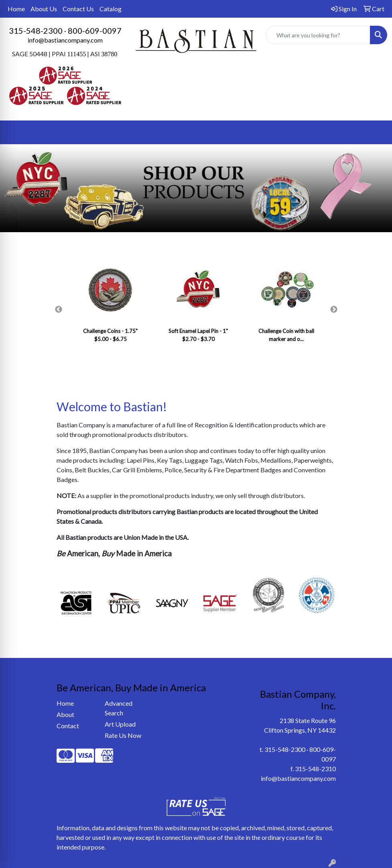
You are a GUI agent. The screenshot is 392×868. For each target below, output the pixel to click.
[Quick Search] (318, 35)
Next (334, 310)
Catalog (111, 9)
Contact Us (78, 9)
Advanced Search (119, 708)
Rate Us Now (123, 735)
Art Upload (120, 724)
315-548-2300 (36, 31)
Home (16, 9)
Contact (68, 726)
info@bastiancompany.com (65, 40)
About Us (44, 9)
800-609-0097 (95, 31)
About (65, 714)
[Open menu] (376, 132)
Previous (59, 310)
